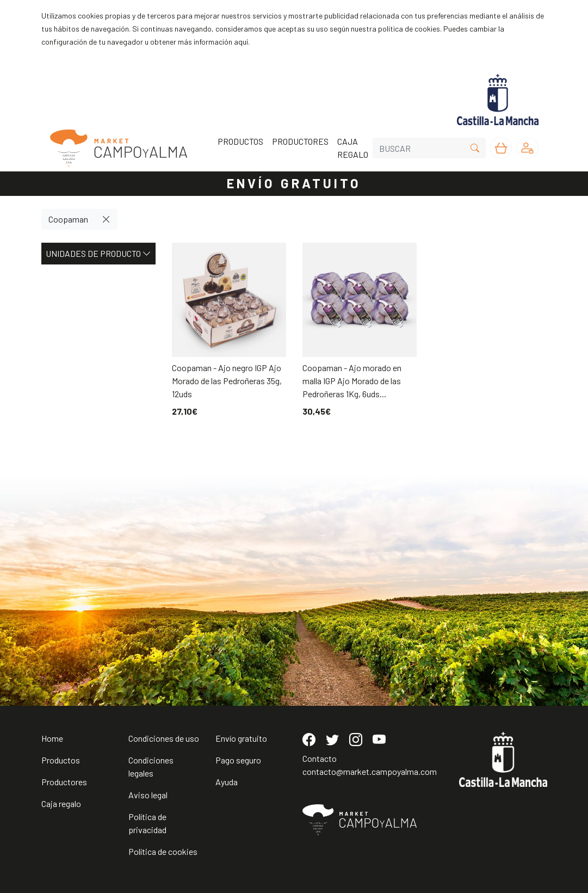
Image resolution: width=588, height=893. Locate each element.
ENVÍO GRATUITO (294, 183)
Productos (61, 760)
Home (52, 738)
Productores (64, 782)
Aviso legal (148, 795)
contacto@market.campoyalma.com (370, 771)
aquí (241, 42)
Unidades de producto (98, 254)
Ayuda (227, 782)
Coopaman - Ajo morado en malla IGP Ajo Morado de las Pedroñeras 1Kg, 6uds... (352, 381)
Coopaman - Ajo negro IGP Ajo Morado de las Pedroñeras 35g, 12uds (227, 381)
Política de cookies (163, 851)
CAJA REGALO (353, 148)
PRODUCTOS (240, 141)
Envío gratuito (241, 738)
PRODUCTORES (300, 141)
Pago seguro (238, 760)
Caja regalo (61, 803)
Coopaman (68, 219)
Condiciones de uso (164, 738)
